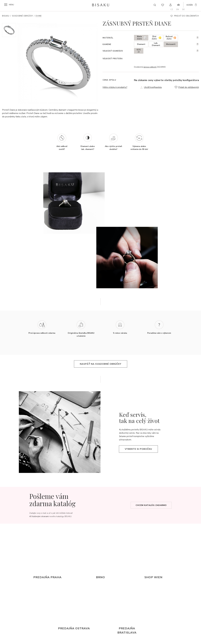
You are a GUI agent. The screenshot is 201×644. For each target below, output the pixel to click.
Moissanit (171, 44)
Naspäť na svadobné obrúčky (101, 364)
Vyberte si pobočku (138, 449)
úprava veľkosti (150, 67)
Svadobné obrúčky (22, 16)
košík (190, 5)
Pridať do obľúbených (186, 16)
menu (11, 5)
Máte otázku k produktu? (115, 87)
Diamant (141, 44)
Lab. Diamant (156, 44)
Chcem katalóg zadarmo (151, 505)
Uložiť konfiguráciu (153, 87)
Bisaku (6, 16)
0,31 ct (139, 51)
